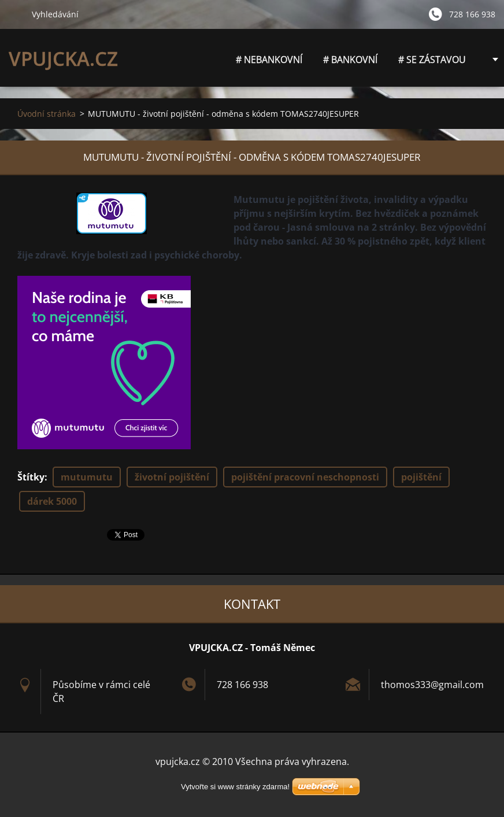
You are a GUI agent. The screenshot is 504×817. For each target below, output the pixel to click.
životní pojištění (172, 477)
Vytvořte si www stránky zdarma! (235, 787)
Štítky (31, 477)
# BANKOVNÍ (350, 60)
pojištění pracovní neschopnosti (305, 477)
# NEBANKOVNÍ (269, 63)
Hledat (16, 14)
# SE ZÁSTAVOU (432, 60)
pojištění (421, 477)
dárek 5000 (52, 501)
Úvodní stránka (47, 114)
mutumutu (87, 477)
